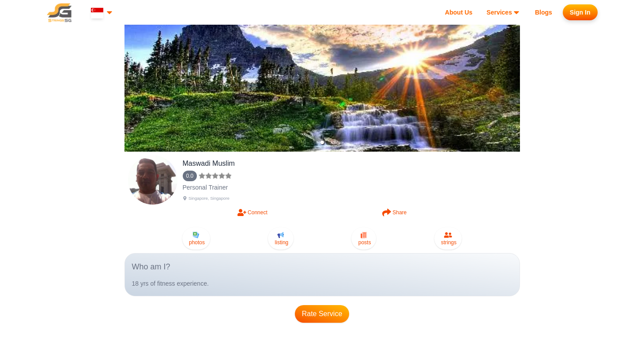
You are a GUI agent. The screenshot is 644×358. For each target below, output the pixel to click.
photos (196, 238)
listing (281, 238)
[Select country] (103, 13)
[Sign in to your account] (580, 12)
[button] (322, 142)
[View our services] (504, 12)
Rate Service (322, 314)
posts (364, 238)
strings (448, 238)
